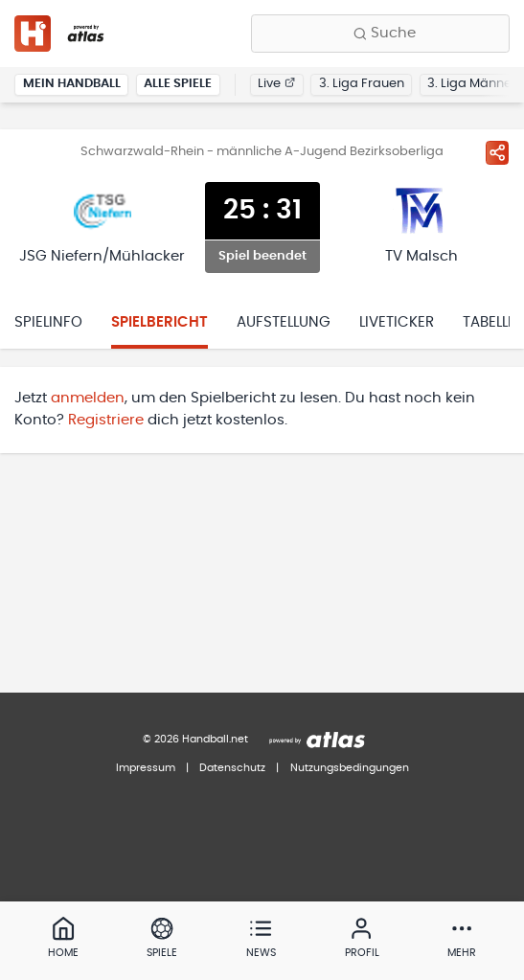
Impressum (146, 768)
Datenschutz (232, 768)
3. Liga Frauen (362, 84)
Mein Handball (72, 84)
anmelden (88, 398)
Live (276, 84)
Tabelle (489, 322)
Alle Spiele (178, 84)
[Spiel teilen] (497, 152)
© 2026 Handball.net (195, 739)
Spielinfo (48, 322)
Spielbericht (159, 322)
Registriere (106, 420)
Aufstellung (284, 322)
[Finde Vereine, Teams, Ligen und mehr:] (380, 34)
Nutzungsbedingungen (350, 768)
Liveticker (397, 322)
